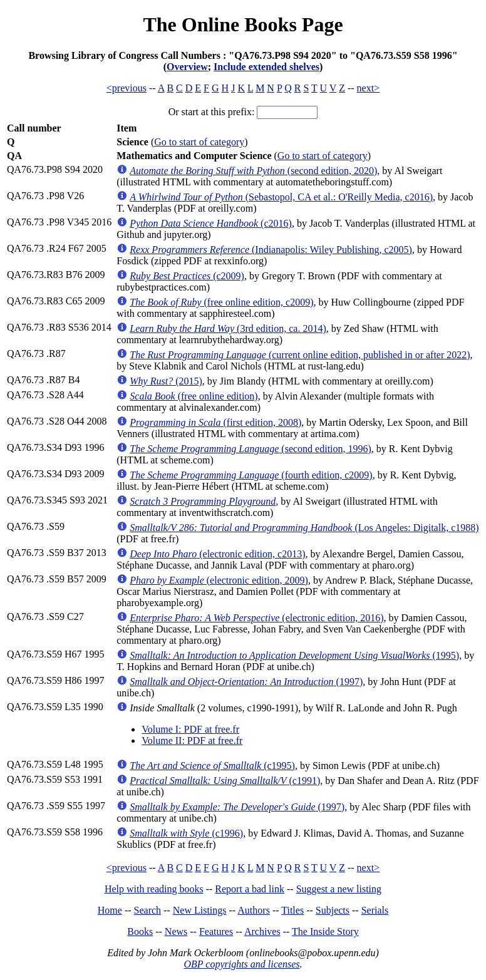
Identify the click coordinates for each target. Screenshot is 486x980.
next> (369, 88)
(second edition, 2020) (253, 171)
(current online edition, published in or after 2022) (300, 355)
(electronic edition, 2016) (256, 618)
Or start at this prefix (210, 112)
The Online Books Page (243, 24)
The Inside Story (325, 931)
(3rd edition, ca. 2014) (228, 328)
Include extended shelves (266, 67)
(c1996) (186, 833)
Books (140, 931)
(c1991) (225, 781)
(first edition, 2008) (215, 422)
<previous (127, 88)
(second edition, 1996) (251, 449)
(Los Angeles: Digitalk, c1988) (304, 528)
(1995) (294, 655)
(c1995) (212, 766)
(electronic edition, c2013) (217, 554)
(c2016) (211, 223)
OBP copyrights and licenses (241, 964)
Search (148, 910)
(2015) (166, 381)
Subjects (333, 910)
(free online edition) (194, 396)
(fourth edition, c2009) (251, 475)
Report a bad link (250, 889)
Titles (292, 910)
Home (110, 910)
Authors (254, 910)
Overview (187, 67)
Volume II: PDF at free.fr (192, 740)
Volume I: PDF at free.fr (190, 729)
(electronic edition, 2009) (219, 580)
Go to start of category (199, 142)
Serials (375, 910)
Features (216, 931)
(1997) (246, 682)
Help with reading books (154, 889)
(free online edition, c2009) (221, 302)
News (176, 931)
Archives (262, 931)
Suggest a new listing (339, 889)
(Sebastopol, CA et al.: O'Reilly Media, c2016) (281, 197)
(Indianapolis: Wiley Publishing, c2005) (271, 250)
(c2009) (187, 276)
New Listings (200, 910)
